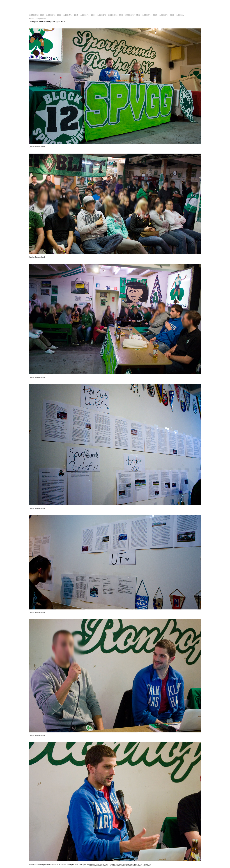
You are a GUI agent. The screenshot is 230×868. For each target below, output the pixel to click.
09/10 (115, 15)
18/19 (65, 15)
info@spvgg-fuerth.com (99, 864)
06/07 (133, 15)
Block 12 (147, 864)
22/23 (42, 15)
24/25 (31, 15)
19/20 (59, 15)
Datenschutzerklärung (118, 864)
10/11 (110, 15)
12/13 (99, 15)
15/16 (82, 15)
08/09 (121, 15)
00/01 (166, 15)
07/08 (127, 15)
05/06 (138, 15)
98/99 (178, 15)
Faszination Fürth (135, 864)
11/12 (104, 15)
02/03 (155, 15)
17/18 (70, 15)
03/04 (149, 15)
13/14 (93, 15)
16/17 (76, 15)
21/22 (48, 15)
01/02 (161, 15)
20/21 (53, 15)
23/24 (36, 15)
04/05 (144, 15)
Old (183, 15)
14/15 (87, 15)
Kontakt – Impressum (37, 18)
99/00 (172, 15)
